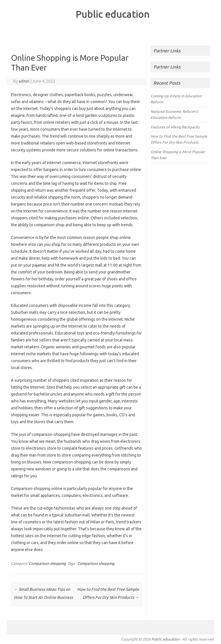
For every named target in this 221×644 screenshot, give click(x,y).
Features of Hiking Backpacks (175, 127)
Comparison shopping (47, 563)
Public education (113, 14)
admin (24, 81)
